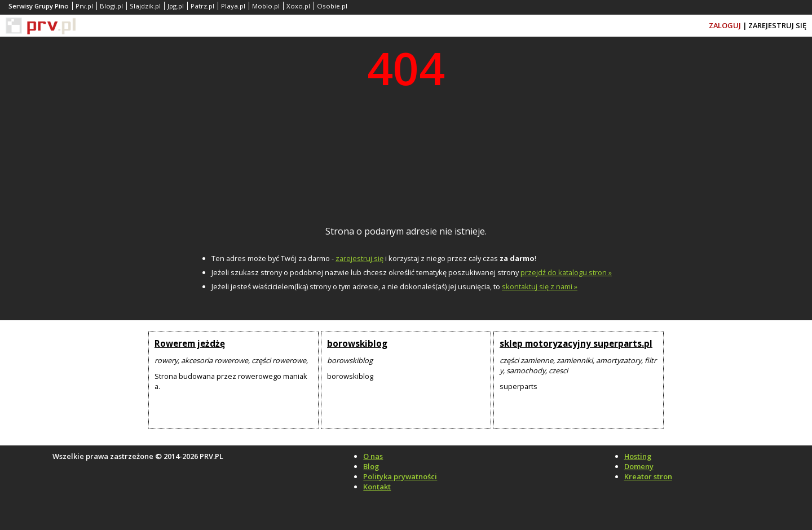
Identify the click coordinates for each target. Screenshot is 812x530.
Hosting (638, 456)
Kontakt (377, 487)
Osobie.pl (332, 6)
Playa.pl (233, 6)
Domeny (639, 466)
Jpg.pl (176, 6)
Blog (371, 466)
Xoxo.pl (298, 6)
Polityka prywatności (400, 476)
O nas (373, 456)
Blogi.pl (111, 6)
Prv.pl (84, 6)
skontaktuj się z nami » (540, 286)
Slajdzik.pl (145, 6)
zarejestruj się (359, 258)
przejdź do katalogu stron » (566, 272)
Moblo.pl (266, 6)
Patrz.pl (202, 6)
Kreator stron (648, 476)
